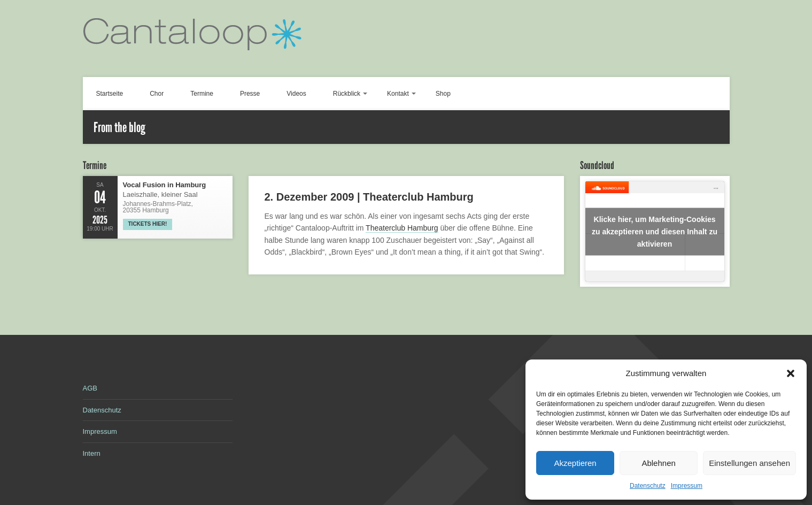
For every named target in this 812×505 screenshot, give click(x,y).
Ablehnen (658, 463)
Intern (92, 453)
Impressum (687, 486)
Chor (157, 94)
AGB (90, 388)
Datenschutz (648, 486)
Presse (250, 94)
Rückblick (347, 94)
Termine (202, 94)
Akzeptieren (575, 463)
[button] (791, 373)
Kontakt (398, 94)
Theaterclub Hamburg (402, 228)
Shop (443, 94)
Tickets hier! (148, 224)
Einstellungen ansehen (749, 463)
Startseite (110, 94)
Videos (296, 94)
